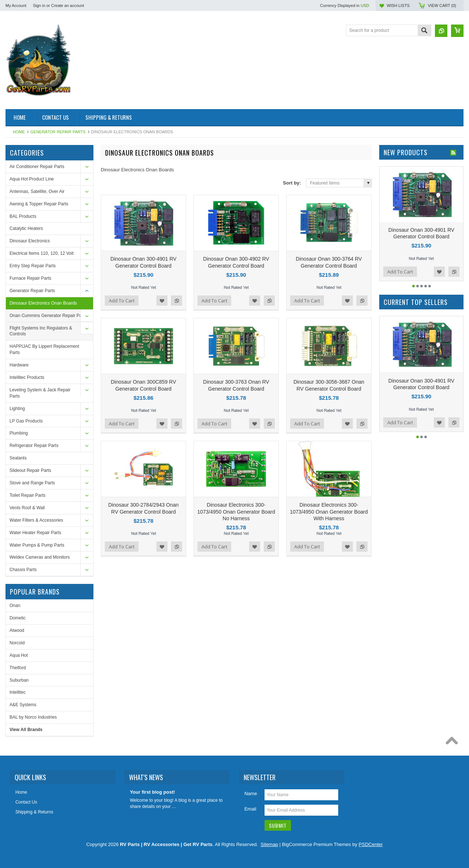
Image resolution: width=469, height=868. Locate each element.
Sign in (39, 5)
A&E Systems (23, 705)
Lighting (17, 409)
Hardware (19, 365)
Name (251, 794)
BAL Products (23, 216)
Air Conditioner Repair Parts (37, 167)
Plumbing (19, 433)
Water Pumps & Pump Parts (37, 545)
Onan (15, 606)
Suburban (19, 680)
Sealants (18, 458)
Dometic (18, 618)
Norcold (17, 643)
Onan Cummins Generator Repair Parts (48, 316)
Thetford (18, 668)
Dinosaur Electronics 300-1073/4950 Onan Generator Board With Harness (329, 511)
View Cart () (442, 5)
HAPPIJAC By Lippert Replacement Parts (44, 349)
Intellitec (18, 692)
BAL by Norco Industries (33, 717)
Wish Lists (398, 5)
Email (250, 809)
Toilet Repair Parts (27, 495)
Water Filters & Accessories (36, 520)
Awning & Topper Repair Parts (39, 204)
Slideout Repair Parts (30, 470)
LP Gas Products (26, 421)
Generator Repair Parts (58, 132)
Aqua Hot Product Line (32, 179)
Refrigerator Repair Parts (34, 446)
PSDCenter (371, 844)
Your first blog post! (152, 792)
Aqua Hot (19, 655)
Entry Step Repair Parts (33, 266)
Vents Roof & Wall (27, 508)
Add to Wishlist (162, 301)
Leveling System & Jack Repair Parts (40, 393)
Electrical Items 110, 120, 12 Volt (42, 253)
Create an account (67, 5)
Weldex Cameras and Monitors (40, 557)
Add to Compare (177, 301)
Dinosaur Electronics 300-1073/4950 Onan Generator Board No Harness (236, 511)
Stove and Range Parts (32, 483)
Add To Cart (122, 301)
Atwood (17, 630)
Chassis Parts (23, 570)
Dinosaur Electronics (30, 241)
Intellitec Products (27, 377)
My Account (16, 5)
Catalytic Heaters (26, 228)
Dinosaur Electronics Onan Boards (43, 303)
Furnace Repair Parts (30, 278)
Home (19, 132)
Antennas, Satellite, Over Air (37, 191)
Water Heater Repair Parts (35, 533)
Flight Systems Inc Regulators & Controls (41, 331)
